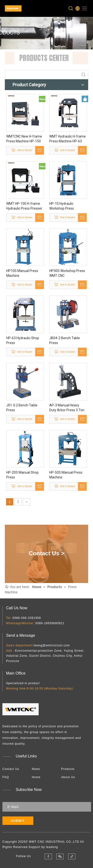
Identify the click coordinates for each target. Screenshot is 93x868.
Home (36, 777)
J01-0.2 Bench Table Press (22, 408)
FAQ (6, 777)
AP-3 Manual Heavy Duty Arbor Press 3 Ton (67, 408)
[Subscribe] (18, 821)
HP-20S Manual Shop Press (22, 475)
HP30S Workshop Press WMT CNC (67, 273)
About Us (68, 777)
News (36, 769)
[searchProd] (42, 75)
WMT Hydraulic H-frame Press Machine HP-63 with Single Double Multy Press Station (68, 139)
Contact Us (11, 769)
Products (68, 769)
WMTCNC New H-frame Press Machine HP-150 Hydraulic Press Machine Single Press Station (25, 139)
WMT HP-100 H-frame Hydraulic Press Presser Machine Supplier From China (24, 206)
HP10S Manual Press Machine (22, 273)
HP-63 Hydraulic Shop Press (23, 340)
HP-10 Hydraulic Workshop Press (62, 206)
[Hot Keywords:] (84, 75)
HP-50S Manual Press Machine (66, 475)
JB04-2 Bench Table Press (65, 340)
